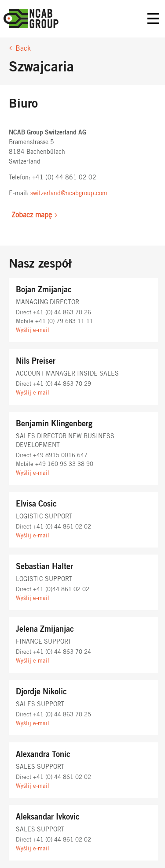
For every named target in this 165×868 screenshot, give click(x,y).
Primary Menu (154, 19)
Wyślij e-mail (33, 330)
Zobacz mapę (32, 215)
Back (23, 48)
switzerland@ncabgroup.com (69, 194)
